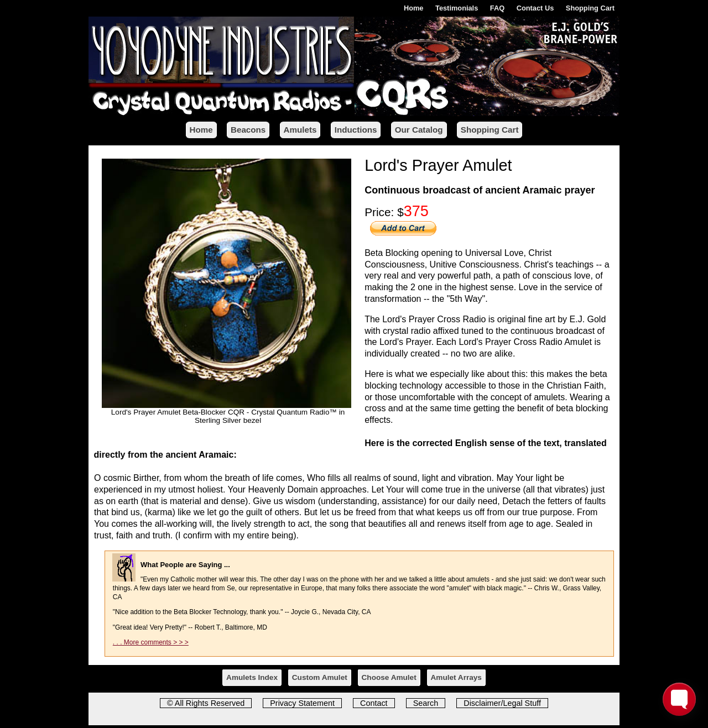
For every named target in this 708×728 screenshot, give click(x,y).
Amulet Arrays (456, 677)
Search (426, 703)
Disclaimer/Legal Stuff (502, 703)
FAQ (497, 8)
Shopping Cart (590, 8)
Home (414, 8)
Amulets (300, 130)
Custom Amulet (320, 677)
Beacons (248, 130)
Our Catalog (419, 130)
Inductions (356, 130)
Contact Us (535, 8)
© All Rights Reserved (206, 703)
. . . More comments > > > (151, 642)
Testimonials (457, 8)
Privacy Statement (302, 703)
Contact (374, 703)
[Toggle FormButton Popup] (679, 699)
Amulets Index (252, 677)
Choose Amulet (389, 677)
